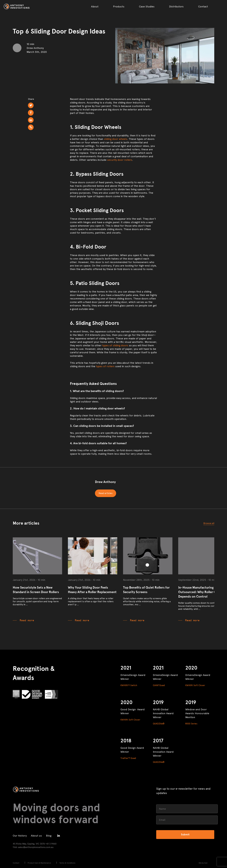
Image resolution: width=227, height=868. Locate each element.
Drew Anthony (105, 482)
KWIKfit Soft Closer (195, 685)
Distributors (176, 6)
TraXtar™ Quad (128, 758)
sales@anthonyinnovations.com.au (36, 847)
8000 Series (191, 724)
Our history (20, 836)
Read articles (106, 493)
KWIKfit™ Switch (129, 685)
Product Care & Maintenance (39, 863)
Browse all (209, 523)
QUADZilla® (159, 724)
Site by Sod (203, 863)
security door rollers (120, 160)
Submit (185, 834)
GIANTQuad (159, 685)
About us (36, 836)
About (95, 6)
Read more (27, 620)
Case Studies (147, 6)
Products (119, 6)
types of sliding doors (115, 345)
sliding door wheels (116, 139)
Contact (203, 6)
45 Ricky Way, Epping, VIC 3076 (29, 844)
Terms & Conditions (67, 863)
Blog (49, 836)
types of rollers (105, 366)
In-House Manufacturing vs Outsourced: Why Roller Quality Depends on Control (201, 592)
